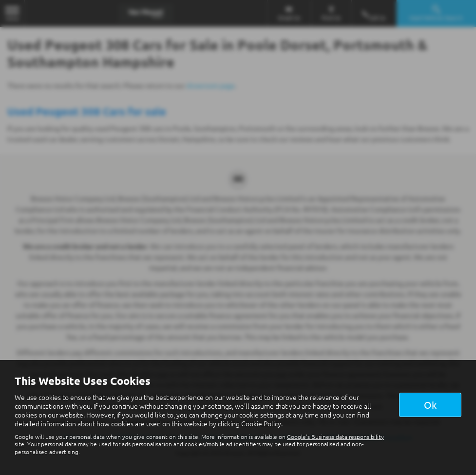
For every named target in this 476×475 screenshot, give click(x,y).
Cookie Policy (261, 423)
